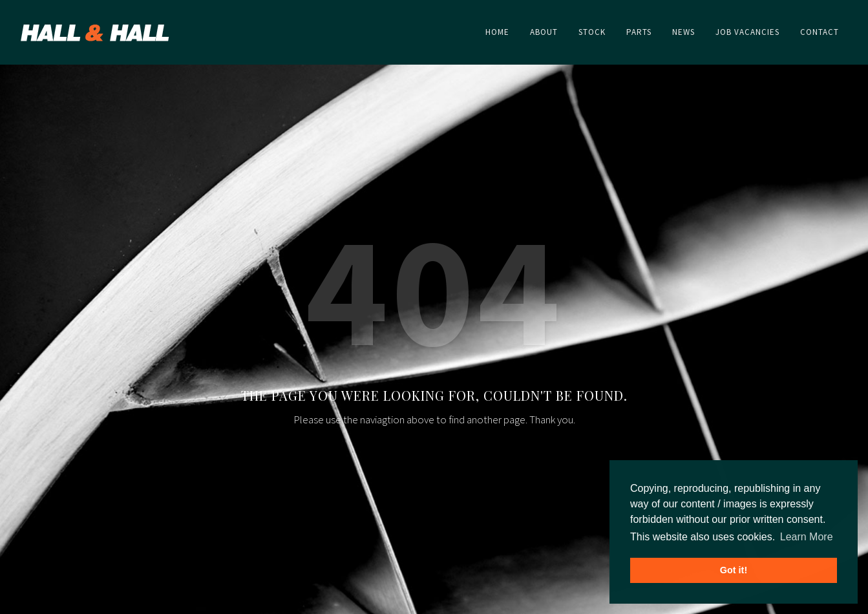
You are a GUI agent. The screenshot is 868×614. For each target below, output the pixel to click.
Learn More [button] (807, 537)
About (592, 527)
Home (548, 527)
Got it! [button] (734, 570)
